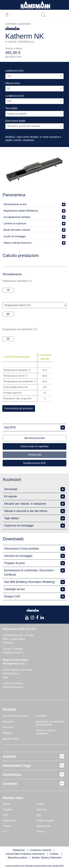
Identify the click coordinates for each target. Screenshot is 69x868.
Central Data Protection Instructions (25, 854)
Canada (7, 809)
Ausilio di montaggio (15, 236)
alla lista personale (34, 438)
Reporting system (17, 858)
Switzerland (9, 820)
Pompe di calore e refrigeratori (46, 732)
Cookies (54, 854)
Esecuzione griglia (15, 121)
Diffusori (7, 733)
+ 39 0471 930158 (13, 683)
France (41, 831)
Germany (42, 809)
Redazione (19, 850)
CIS (5, 831)
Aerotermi (8, 722)
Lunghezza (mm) (15, 96)
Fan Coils (8, 727)
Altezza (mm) (13, 83)
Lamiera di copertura (15, 223)
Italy (39, 815)
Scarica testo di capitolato (34, 446)
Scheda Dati (34, 455)
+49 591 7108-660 (13, 649)
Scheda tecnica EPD (34, 463)
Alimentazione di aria (15, 204)
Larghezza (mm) (14, 71)
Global (6, 804)
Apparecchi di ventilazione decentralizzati (50, 723)
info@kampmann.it (13, 653)
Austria (41, 804)
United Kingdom (45, 820)
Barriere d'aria (10, 739)
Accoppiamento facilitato (17, 217)
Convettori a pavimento (15, 716)
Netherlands (43, 826)
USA (5, 815)
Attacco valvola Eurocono (18, 243)
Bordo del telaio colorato (17, 230)
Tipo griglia (11, 108)
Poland (7, 826)
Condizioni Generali (40, 850)
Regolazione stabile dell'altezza (21, 211)
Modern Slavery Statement (47, 858)
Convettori (41, 716)
